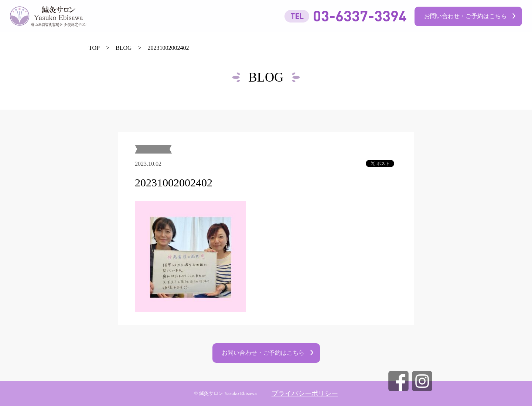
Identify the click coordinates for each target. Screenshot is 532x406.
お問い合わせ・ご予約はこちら (465, 16)
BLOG (124, 48)
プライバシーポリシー (305, 393)
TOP (94, 48)
